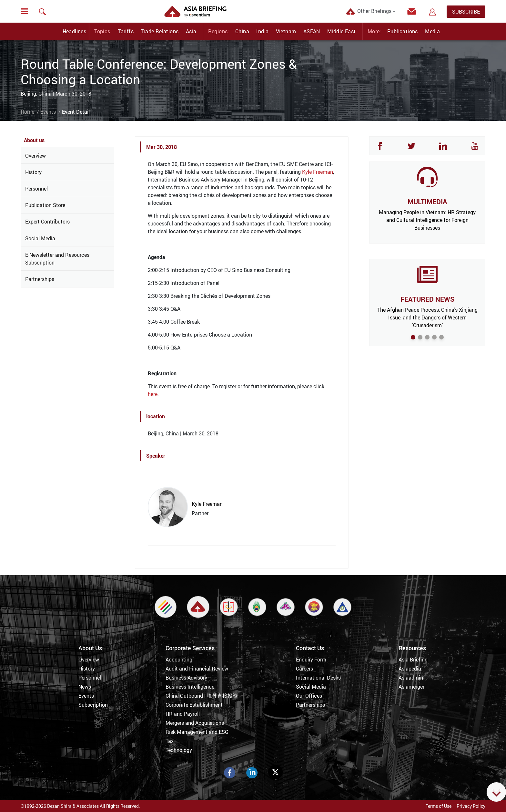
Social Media (40, 238)
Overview (35, 156)
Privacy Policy (471, 806)
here (153, 394)
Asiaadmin (411, 678)
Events (48, 112)
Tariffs (126, 31)
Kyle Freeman (318, 172)
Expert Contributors (47, 222)
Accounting (179, 660)
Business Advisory (186, 678)
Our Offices (309, 696)
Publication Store (45, 205)
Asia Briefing (413, 660)
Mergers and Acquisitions (195, 723)
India (262, 31)
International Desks (318, 678)
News (85, 687)
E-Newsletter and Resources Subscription (57, 259)
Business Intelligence (190, 687)
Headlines (75, 31)
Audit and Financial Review (197, 669)
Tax (170, 741)
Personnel (36, 189)
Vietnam (286, 31)
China (242, 31)
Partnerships (40, 279)
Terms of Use (439, 806)
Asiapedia (410, 669)
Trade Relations (160, 31)
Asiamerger (411, 687)
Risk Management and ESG (197, 732)
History (33, 172)
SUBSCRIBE (466, 12)
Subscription (93, 705)
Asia (191, 31)
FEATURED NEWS (427, 299)
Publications (403, 31)
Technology (179, 750)
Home (27, 112)
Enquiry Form (311, 660)
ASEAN (312, 31)
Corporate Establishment (194, 705)
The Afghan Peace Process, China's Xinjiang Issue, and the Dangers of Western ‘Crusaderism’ (427, 318)
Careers (304, 669)
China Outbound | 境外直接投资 (202, 696)
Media (432, 31)
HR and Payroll (183, 714)
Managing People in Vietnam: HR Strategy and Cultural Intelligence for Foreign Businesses (427, 220)
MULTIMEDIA (427, 202)
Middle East (341, 31)
